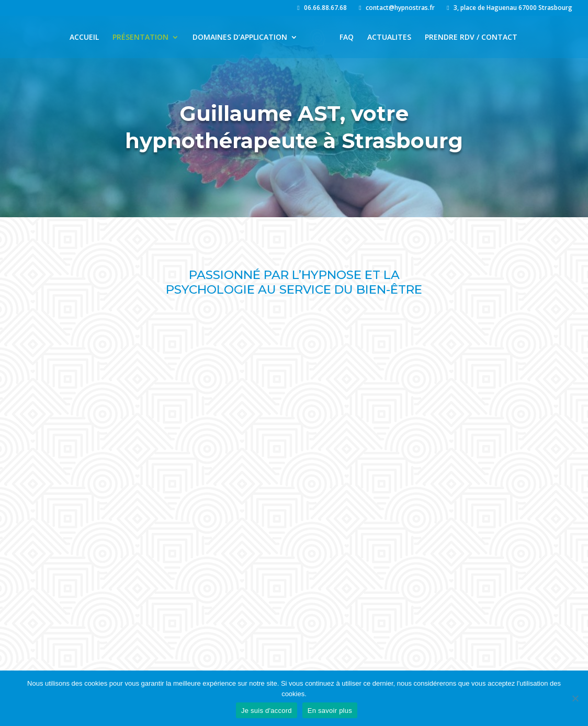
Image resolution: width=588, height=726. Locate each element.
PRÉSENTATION (140, 38)
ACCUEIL (84, 38)
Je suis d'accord (267, 711)
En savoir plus (330, 711)
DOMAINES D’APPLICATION (240, 38)
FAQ (347, 38)
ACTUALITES (389, 38)
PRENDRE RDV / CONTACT (471, 38)
